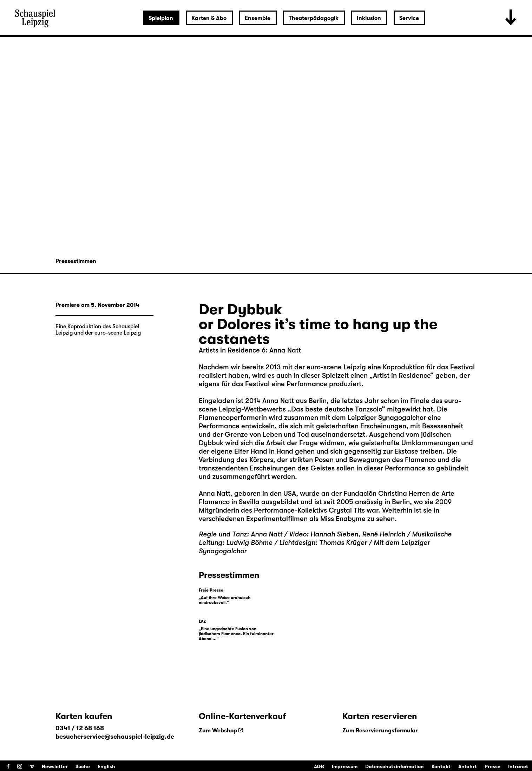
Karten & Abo (209, 18)
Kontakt (441, 766)
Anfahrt (468, 766)
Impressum (345, 766)
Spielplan (161, 18)
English (106, 766)
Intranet (518, 766)
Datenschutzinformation (395, 766)
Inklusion (369, 18)
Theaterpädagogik (314, 18)
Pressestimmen (76, 261)
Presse (492, 766)
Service (409, 18)
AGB (319, 766)
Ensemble (258, 18)
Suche (83, 766)
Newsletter (55, 766)
